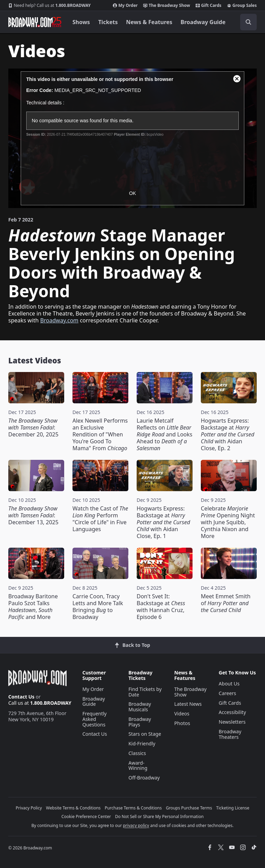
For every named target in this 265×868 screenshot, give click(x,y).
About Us (229, 684)
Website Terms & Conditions (73, 808)
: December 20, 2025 (33, 427)
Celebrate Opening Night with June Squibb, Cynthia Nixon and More (228, 522)
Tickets (108, 22)
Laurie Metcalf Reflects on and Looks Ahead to (164, 434)
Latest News (188, 704)
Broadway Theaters (230, 734)
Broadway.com (59, 320)
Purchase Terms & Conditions (133, 808)
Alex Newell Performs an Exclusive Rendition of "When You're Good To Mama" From (100, 434)
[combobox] (246, 22)
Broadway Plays (140, 722)
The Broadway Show (167, 6)
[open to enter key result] (248, 22)
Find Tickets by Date (145, 692)
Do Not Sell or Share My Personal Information (159, 817)
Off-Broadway (144, 778)
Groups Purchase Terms (189, 808)
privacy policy (136, 825)
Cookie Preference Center (86, 817)
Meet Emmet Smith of (226, 603)
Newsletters (232, 722)
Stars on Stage (145, 734)
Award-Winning (138, 766)
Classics (137, 753)
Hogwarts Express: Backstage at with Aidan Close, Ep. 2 (228, 434)
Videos (182, 714)
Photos (182, 723)
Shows (81, 22)
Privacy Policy (29, 808)
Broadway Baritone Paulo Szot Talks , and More (33, 607)
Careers (227, 693)
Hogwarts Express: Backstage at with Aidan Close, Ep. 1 (163, 522)
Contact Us (21, 697)
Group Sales (242, 6)
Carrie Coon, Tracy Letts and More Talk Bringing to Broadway (98, 607)
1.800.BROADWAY (50, 6)
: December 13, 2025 (33, 515)
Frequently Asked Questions (95, 719)
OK (132, 193)
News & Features (149, 22)
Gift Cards (209, 6)
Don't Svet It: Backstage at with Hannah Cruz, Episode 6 (161, 607)
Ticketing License (233, 808)
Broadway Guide (203, 22)
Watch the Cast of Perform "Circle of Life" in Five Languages (100, 519)
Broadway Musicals (140, 707)
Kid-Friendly (142, 743)
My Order (125, 6)
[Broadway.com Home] (35, 22)
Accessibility (232, 712)
